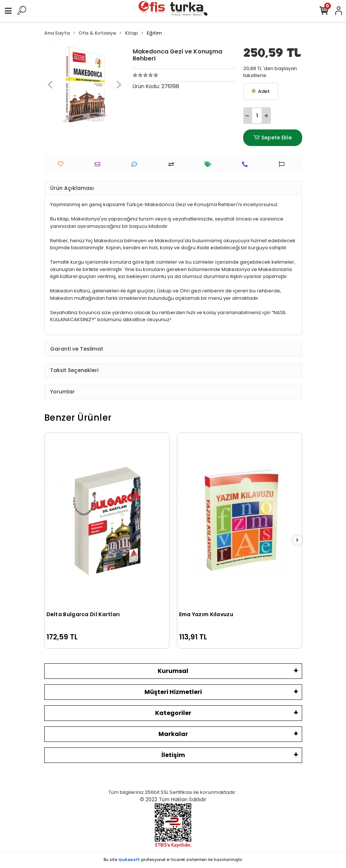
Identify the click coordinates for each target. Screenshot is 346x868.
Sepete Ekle (272, 138)
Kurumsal (173, 671)
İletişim (173, 755)
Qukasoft (129, 860)
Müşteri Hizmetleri (173, 692)
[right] (297, 540)
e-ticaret (176, 860)
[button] (50, 85)
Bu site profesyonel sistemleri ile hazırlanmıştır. (173, 860)
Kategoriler (173, 713)
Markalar (173, 734)
